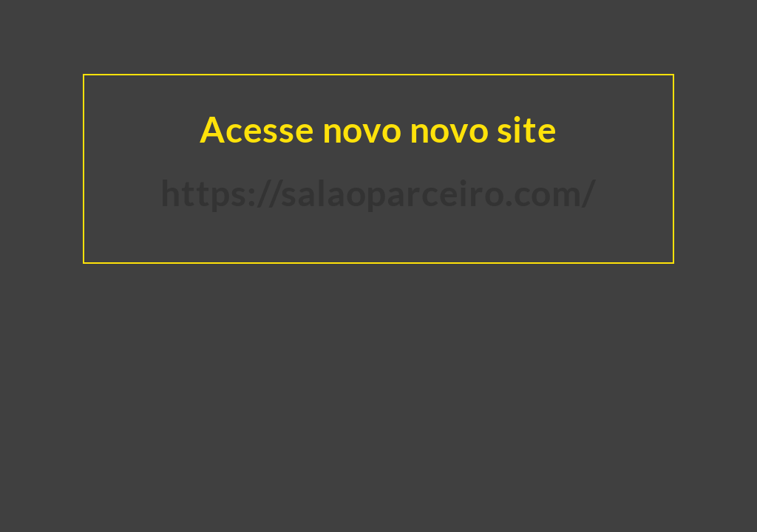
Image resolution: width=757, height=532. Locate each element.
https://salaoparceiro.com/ (378, 192)
